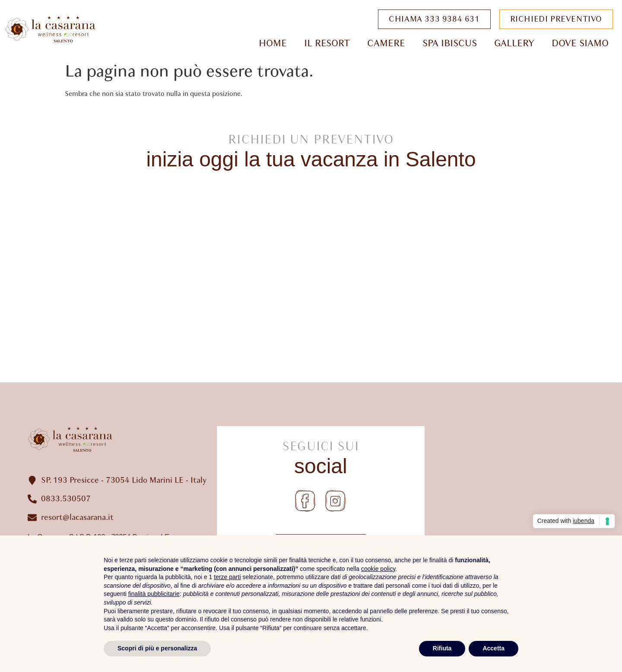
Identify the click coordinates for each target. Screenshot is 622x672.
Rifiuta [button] (442, 648)
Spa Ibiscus (450, 43)
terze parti (227, 577)
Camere (386, 43)
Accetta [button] (493, 648)
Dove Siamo (580, 43)
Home (273, 43)
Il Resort (327, 43)
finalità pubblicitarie (154, 594)
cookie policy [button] (378, 569)
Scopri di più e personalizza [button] (157, 648)
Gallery (514, 43)
